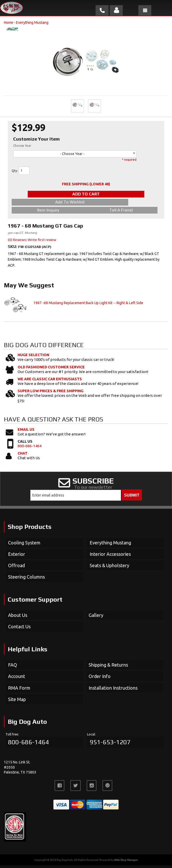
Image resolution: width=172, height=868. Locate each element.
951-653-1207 (110, 745)
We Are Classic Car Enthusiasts (50, 382)
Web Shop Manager (126, 862)
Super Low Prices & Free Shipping (51, 393)
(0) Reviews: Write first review (32, 242)
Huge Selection (33, 358)
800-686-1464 (30, 448)
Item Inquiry (121, 205)
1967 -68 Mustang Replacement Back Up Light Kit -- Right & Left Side (88, 305)
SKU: (13, 249)
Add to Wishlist (48, 202)
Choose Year (22, 146)
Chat (23, 456)
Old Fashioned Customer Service (51, 370)
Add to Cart (86, 194)
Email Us (26, 432)
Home (9, 23)
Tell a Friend (48, 213)
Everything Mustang (32, 23)
